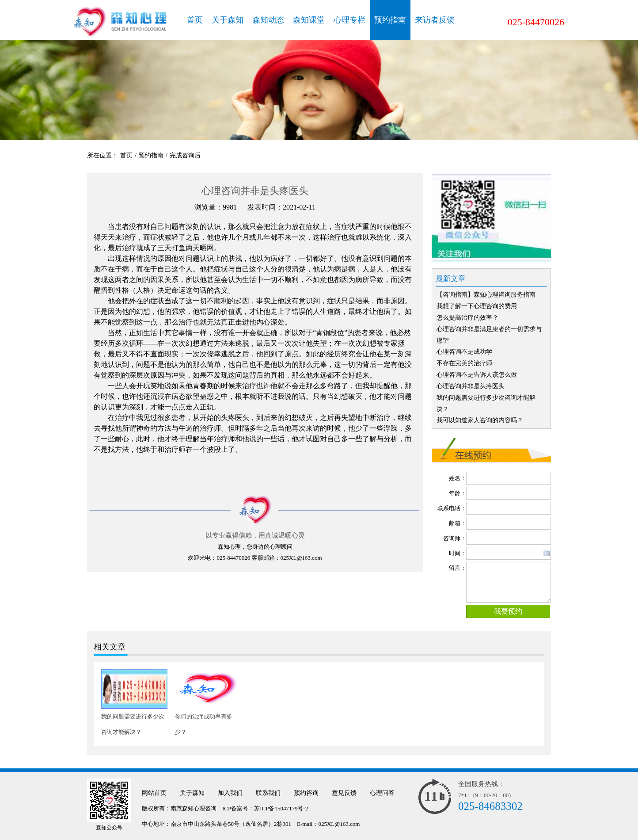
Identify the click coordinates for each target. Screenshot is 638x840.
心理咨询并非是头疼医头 (471, 386)
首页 (195, 20)
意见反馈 (344, 793)
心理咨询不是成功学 (464, 352)
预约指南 (390, 20)
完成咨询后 (185, 155)
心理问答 (382, 793)
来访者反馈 (435, 20)
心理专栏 (349, 20)
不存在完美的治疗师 (464, 363)
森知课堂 (309, 20)
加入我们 (230, 793)
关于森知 (228, 20)
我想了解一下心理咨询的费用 (477, 306)
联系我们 (268, 793)
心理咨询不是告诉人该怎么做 (477, 375)
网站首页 (154, 793)
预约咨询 (306, 793)
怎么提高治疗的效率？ (467, 318)
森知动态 (268, 20)
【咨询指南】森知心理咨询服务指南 (486, 295)
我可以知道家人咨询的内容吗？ (480, 420)
